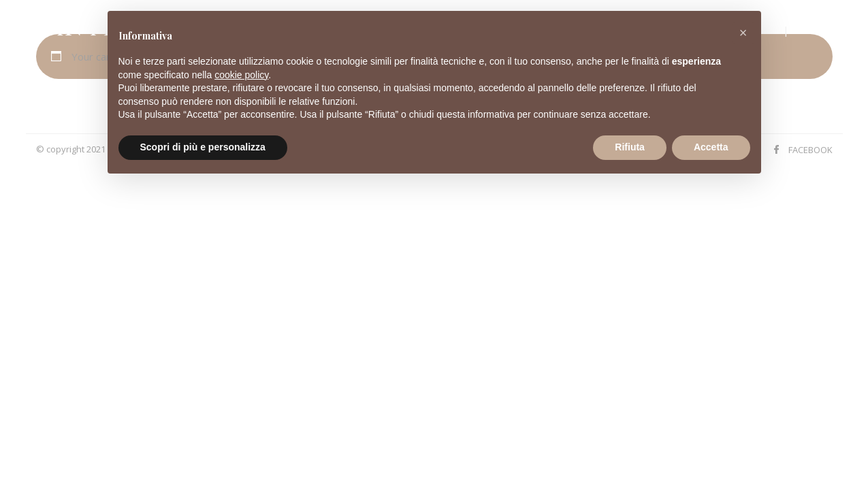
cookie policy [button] (241, 75)
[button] (743, 33)
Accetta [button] (711, 147)
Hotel (819, 30)
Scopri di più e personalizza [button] (203, 147)
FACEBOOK (810, 150)
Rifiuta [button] (630, 147)
